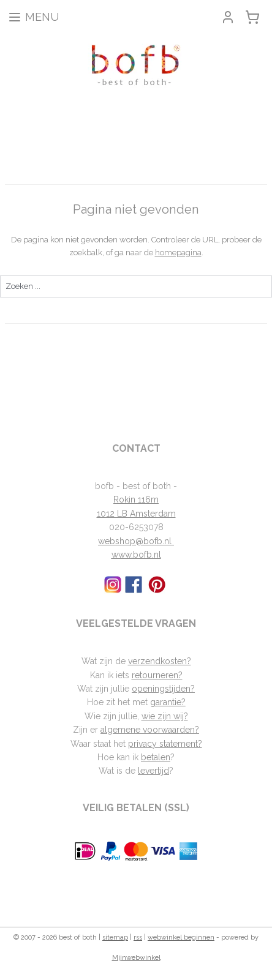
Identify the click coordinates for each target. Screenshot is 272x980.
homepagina (178, 252)
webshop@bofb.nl (136, 541)
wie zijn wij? (165, 716)
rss (138, 937)
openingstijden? (163, 689)
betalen (156, 757)
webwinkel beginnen (181, 937)
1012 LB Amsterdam (136, 514)
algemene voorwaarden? (150, 730)
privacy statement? (165, 744)
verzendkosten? (160, 661)
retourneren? (157, 675)
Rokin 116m (136, 499)
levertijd (153, 771)
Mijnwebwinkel (136, 958)
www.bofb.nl (136, 555)
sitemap (115, 937)
